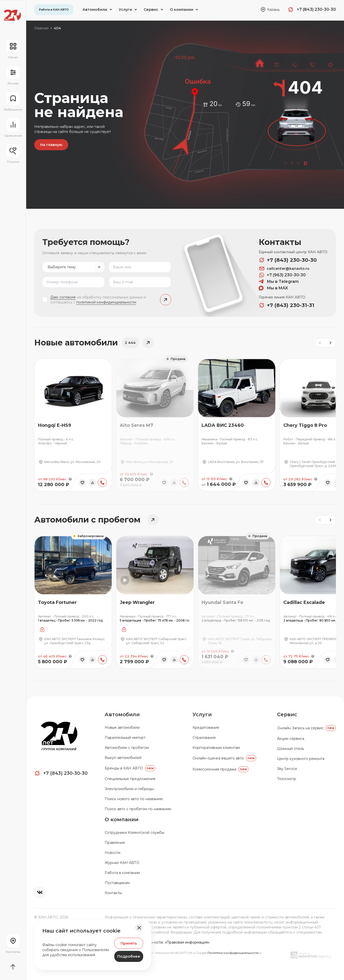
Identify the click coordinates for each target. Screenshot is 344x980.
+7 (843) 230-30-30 (288, 260)
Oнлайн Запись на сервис (307, 728)
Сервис (287, 714)
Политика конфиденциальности (233, 953)
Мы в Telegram (279, 282)
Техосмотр (287, 779)
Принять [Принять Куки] (129, 943)
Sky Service (287, 769)
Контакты (113, 893)
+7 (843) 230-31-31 (286, 305)
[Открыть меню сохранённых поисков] (13, 154)
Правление (115, 843)
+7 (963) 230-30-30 (282, 275)
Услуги (202, 714)
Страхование (204, 738)
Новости (112, 853)
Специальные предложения (130, 779)
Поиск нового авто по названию (134, 799)
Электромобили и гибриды (129, 789)
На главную (51, 145)
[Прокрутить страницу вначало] (13, 967)
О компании (122, 819)
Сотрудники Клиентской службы (135, 833)
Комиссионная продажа (221, 769)
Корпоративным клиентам (216, 748)
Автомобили (122, 714)
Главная (41, 28)
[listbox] (73, 267)
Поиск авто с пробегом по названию (138, 809)
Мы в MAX (273, 288)
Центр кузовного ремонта (301, 759)
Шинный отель (291, 749)
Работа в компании (122, 873)
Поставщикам (117, 883)
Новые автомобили (122, 728)
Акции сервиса (291, 739)
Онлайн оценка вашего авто (224, 758)
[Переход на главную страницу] (12, 15)
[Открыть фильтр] (13, 75)
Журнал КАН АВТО (122, 863)
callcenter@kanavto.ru (284, 269)
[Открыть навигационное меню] (13, 49)
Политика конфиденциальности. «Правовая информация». (158, 942)
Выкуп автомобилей (123, 758)
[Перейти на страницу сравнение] (13, 128)
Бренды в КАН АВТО (130, 768)
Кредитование (206, 728)
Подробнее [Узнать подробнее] (129, 956)
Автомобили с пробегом (127, 748)
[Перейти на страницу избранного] (13, 101)
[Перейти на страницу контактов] (13, 944)
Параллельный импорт (125, 738)
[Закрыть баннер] (139, 928)
